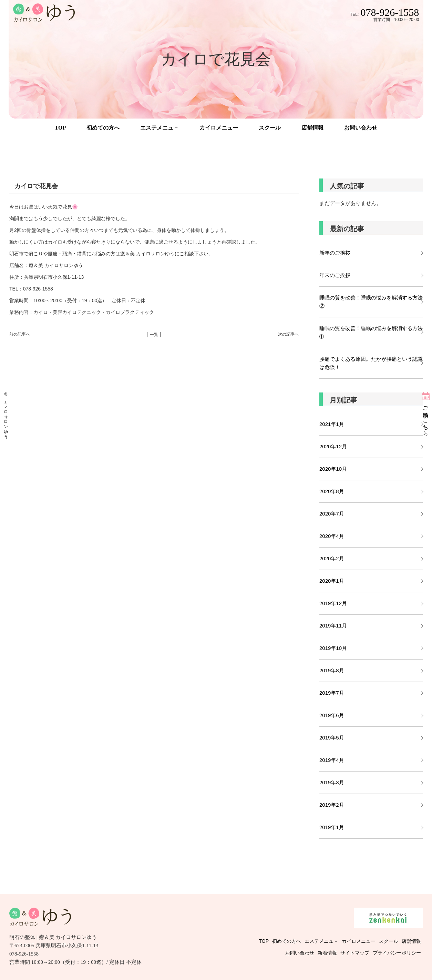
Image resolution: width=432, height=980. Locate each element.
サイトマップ (355, 953)
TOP (60, 128)
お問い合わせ (361, 128)
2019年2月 (332, 805)
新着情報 (327, 953)
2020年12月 (333, 446)
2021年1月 (332, 424)
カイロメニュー (219, 128)
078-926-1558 (390, 12)
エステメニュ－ (160, 128)
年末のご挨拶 (335, 275)
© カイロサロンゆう (6, 414)
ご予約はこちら (426, 418)
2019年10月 (333, 648)
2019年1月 (332, 827)
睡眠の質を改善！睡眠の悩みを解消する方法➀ (371, 332)
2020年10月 (333, 469)
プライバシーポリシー (397, 953)
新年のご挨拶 (337, 253)
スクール (270, 128)
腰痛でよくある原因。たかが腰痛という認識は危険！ (371, 363)
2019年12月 (333, 603)
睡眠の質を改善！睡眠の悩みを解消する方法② (371, 302)
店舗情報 (312, 128)
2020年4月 (332, 536)
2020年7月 (332, 514)
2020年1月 (332, 581)
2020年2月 (332, 558)
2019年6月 (332, 715)
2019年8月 (332, 670)
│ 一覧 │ (154, 335)
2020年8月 (332, 491)
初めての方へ (103, 128)
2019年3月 (332, 782)
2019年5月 (332, 738)
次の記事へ (288, 334)
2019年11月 (333, 626)
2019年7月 (332, 693)
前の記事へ (20, 334)
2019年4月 (332, 760)
